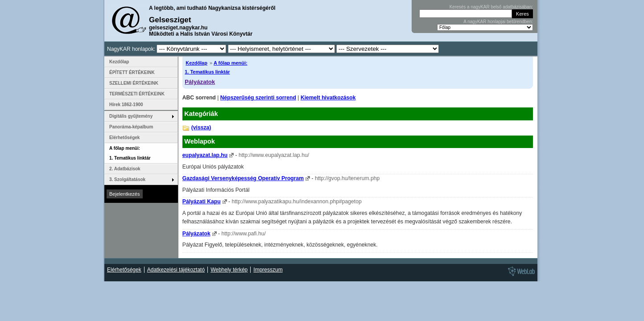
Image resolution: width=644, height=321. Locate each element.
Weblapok (200, 141)
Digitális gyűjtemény (131, 116)
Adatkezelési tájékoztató (176, 270)
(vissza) (201, 128)
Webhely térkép (229, 270)
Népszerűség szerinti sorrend (258, 98)
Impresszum (268, 270)
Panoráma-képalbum (131, 127)
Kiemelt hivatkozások (328, 98)
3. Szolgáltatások (127, 179)
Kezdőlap (196, 63)
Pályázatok (200, 82)
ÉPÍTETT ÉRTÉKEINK (132, 72)
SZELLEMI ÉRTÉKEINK (134, 83)
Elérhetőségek (124, 138)
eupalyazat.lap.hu (205, 155)
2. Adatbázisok (125, 169)
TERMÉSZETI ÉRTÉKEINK (137, 94)
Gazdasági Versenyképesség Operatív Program (243, 178)
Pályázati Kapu (202, 202)
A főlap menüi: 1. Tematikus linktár (130, 153)
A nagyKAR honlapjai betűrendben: (498, 22)
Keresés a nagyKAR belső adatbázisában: (491, 7)
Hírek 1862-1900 (126, 105)
